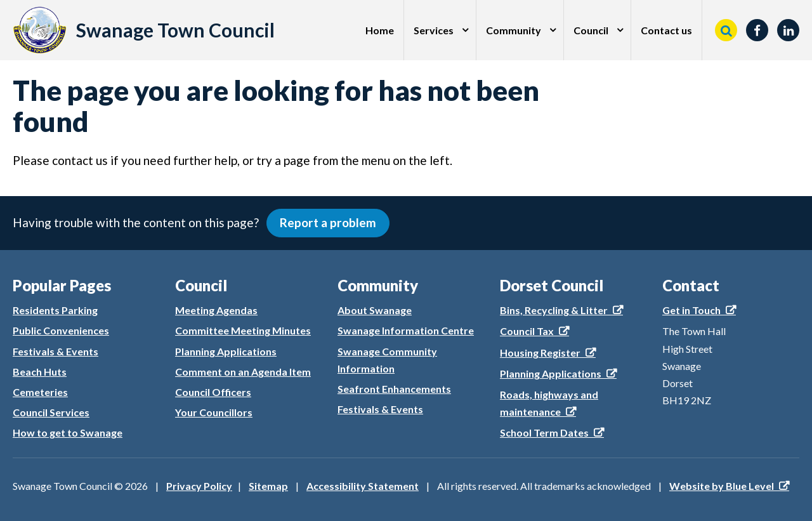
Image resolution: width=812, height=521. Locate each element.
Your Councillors (214, 412)
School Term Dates (544, 432)
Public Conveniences (61, 330)
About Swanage (375, 310)
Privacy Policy (199, 486)
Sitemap (268, 486)
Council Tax (527, 331)
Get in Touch (691, 310)
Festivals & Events (56, 351)
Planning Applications (226, 351)
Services (434, 30)
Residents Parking (55, 310)
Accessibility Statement (363, 486)
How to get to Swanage (68, 432)
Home (380, 30)
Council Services (51, 412)
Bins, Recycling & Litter (554, 310)
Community (514, 30)
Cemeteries (40, 392)
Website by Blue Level (722, 486)
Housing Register (540, 353)
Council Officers (213, 392)
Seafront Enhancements (394, 389)
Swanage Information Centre (406, 330)
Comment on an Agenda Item (243, 372)
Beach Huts (40, 372)
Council (591, 30)
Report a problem (328, 222)
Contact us (666, 30)
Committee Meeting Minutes (243, 330)
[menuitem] (380, 30)
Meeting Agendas (216, 310)
